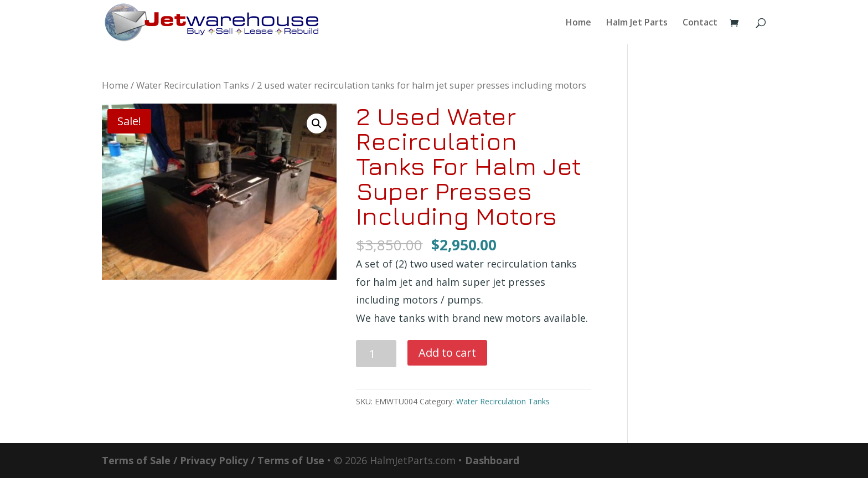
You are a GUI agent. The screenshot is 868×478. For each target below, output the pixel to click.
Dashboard (492, 460)
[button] (317, 124)
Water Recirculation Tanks (193, 85)
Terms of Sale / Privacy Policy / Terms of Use (213, 460)
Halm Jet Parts (637, 23)
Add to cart (447, 353)
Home (578, 23)
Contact (700, 23)
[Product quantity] (376, 354)
